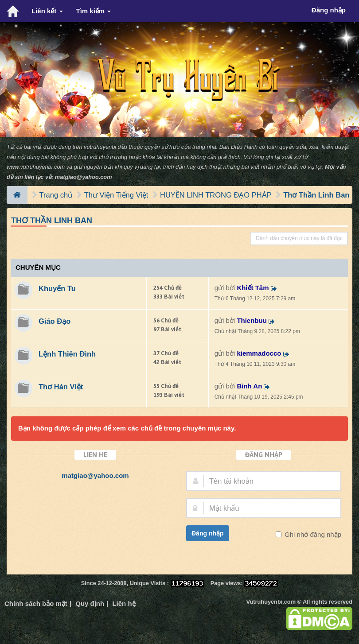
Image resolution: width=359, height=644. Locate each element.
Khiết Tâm (253, 288)
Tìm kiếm (94, 11)
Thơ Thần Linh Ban (316, 195)
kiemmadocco (259, 353)
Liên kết (47, 11)
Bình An (249, 386)
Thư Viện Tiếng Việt (116, 195)
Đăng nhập (208, 533)
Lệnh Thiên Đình (67, 354)
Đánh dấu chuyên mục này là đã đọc (299, 238)
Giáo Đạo (55, 321)
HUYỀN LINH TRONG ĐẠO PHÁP (216, 195)
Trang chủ (56, 195)
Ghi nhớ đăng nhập (312, 534)
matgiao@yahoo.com (84, 177)
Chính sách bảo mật (36, 603)
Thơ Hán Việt (61, 387)
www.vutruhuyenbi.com (36, 167)
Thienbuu (252, 320)
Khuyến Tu (57, 288)
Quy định (90, 603)
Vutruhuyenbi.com (271, 602)
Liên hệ (124, 603)
